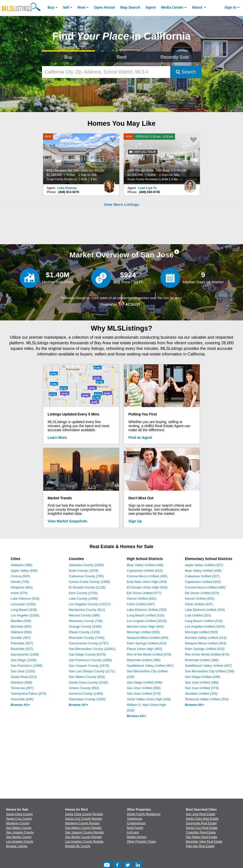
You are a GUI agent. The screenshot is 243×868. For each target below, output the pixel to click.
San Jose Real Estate (200, 814)
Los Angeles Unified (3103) (147, 621)
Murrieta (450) (21, 626)
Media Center (172, 7)
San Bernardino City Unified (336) (210, 671)
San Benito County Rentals (83, 837)
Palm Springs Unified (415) (147, 643)
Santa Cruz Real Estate (202, 828)
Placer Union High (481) (145, 649)
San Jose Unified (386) (202, 682)
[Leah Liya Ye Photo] (190, 184)
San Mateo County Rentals (83, 828)
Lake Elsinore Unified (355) (147, 610)
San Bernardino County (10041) (92, 649)
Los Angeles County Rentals (84, 842)
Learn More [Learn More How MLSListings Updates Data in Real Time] (57, 438)
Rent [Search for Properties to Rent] (121, 57)
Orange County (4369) (85, 626)
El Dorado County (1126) (87, 587)
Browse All (20, 705)
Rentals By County (78, 846)
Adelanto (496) (22, 565)
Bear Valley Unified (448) (145, 565)
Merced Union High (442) (145, 626)
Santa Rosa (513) (24, 677)
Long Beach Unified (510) (146, 615)
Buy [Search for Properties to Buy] (68, 57)
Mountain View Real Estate (204, 842)
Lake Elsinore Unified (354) (205, 610)
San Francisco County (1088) (90, 660)
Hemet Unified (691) (142, 599)
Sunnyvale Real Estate (201, 823)
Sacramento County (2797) (89, 643)
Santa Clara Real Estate (202, 819)
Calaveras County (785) (86, 576)
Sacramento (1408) (25, 654)
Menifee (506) (21, 621)
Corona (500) (20, 576)
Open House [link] (104, 7)
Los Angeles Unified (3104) (205, 626)
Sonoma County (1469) (86, 694)
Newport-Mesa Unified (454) (148, 638)
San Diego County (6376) (87, 654)
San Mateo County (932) (87, 677)
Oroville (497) (21, 638)
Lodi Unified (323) (198, 615)
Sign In (230, 7)
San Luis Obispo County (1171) (92, 671)
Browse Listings (17, 846)
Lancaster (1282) (23, 604)
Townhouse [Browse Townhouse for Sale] (135, 819)
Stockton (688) (22, 682)
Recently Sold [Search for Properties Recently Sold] (175, 57)
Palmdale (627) (22, 643)
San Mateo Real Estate (201, 837)
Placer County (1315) (84, 632)
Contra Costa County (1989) (89, 582)
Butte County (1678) (83, 571)
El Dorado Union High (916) (147, 587)
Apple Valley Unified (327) (204, 565)
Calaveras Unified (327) (202, 576)
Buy (51, 7)
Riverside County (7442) (87, 638)
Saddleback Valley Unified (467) (150, 666)
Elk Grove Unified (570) (202, 593)
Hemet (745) (20, 582)
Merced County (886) (84, 615)
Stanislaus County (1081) (87, 699)
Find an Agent (140, 438)
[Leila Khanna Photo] (109, 184)
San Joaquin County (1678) (89, 666)
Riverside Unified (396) (144, 660)
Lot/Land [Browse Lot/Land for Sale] (133, 832)
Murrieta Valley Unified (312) (206, 638)
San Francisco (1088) (26, 666)
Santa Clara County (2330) (88, 682)
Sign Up (135, 521)
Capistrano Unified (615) (145, 571)
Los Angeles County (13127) (90, 604)
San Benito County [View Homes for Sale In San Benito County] (19, 837)
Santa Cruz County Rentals (84, 819)
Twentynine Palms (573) (28, 694)
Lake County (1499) (83, 599)
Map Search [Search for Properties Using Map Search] (130, 7)
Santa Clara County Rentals (84, 814)
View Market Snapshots (67, 521)
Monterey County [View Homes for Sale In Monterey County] (18, 823)
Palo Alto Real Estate (200, 846)
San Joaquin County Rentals (84, 832)
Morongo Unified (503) (143, 632)
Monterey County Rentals (82, 823)
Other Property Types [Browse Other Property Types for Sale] (141, 842)
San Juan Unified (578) (202, 688)
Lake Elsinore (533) (25, 599)
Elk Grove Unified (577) (144, 593)
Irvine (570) (19, 593)
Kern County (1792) (83, 593)
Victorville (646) (22, 699)
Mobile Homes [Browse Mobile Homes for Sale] (137, 837)
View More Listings (121, 205)
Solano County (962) (84, 688)
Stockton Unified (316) (201, 694)
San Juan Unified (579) (144, 694)
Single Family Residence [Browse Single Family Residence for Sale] (144, 814)
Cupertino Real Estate (201, 832)
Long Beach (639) (24, 610)
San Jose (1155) (23, 671)
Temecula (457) (22, 688)
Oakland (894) (21, 632)
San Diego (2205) (24, 660)
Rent (82, 7)
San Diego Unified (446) (145, 682)
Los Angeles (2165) (25, 615)
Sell (66, 7)
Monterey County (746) (86, 621)
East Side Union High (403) (147, 582)
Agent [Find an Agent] (151, 7)
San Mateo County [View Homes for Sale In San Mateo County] (19, 828)
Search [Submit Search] (186, 72)
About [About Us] (197, 7)
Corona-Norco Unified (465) (147, 576)
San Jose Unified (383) (144, 688)
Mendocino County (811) (87, 610)
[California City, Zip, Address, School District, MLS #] (106, 72)
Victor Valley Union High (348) (149, 699)
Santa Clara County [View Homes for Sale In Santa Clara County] (19, 814)
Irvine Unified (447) (141, 604)
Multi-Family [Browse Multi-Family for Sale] (135, 828)
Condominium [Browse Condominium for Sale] (136, 823)
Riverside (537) (22, 649)
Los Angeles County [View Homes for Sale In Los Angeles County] (20, 842)
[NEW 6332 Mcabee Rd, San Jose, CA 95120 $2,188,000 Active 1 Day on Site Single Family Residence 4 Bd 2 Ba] (81, 159)
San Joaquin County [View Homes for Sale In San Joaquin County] (20, 832)
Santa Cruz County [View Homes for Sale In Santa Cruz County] (19, 819)
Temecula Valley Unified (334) (207, 699)
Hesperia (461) (22, 587)
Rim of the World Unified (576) (149, 654)
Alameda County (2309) (86, 565)
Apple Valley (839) (24, 571)
